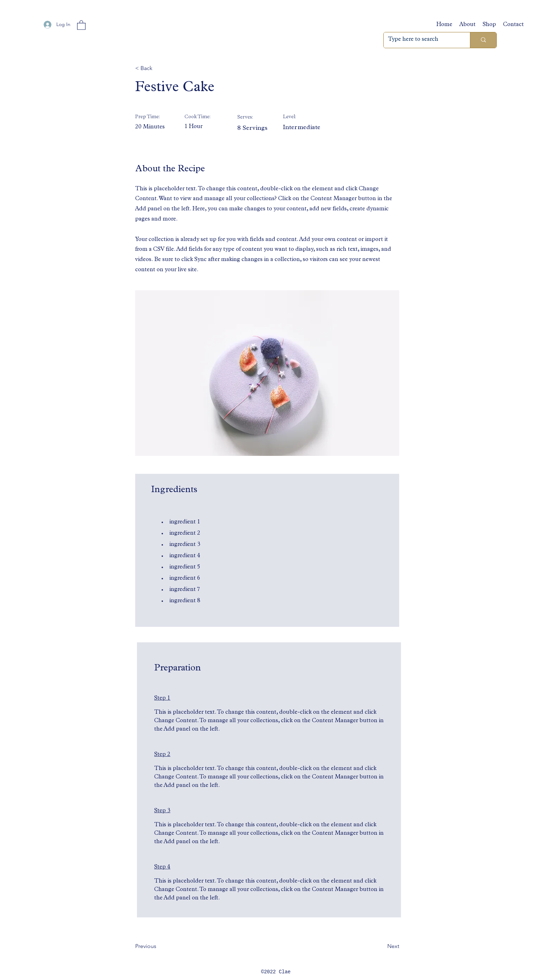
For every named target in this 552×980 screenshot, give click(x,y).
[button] (81, 25)
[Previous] (158, 946)
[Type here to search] (422, 40)
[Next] (382, 946)
